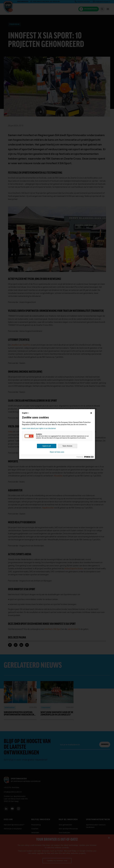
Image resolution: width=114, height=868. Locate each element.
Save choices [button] (67, 446)
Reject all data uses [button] (57, 452)
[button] (29, 436)
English (26, 413)
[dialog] (57, 434)
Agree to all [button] (47, 446)
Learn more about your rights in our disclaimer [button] (39, 428)
